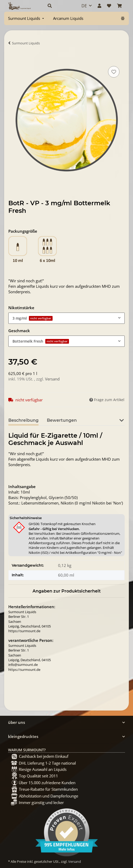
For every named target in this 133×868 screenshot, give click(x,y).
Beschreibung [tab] (23, 420)
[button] (59, 6)
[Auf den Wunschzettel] (114, 72)
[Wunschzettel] (109, 6)
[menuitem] (27, 18)
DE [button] (84, 6)
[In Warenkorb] (12, 59)
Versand (52, 379)
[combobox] (66, 318)
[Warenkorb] (119, 6)
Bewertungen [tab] (62, 420)
